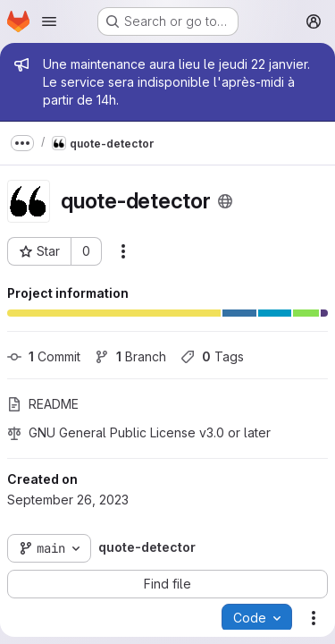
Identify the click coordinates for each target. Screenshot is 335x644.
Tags (212, 356)
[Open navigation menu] (49, 21)
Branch (130, 356)
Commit (44, 356)
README (43, 404)
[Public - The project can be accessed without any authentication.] (225, 201)
